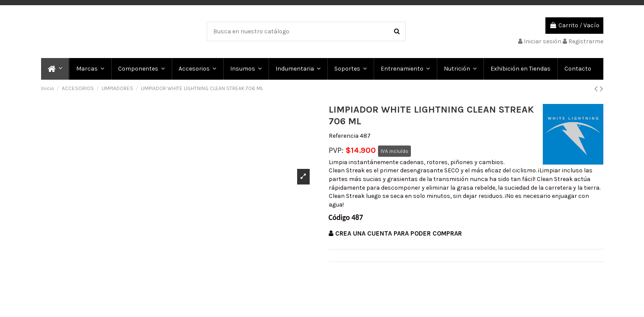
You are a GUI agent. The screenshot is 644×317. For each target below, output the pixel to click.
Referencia (344, 136)
